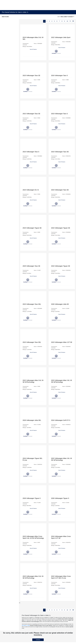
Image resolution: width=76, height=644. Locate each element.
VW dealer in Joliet (26, 625)
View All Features (33, 49)
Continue (38, 640)
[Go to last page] (73, 21)
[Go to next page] (70, 21)
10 (67, 21)
